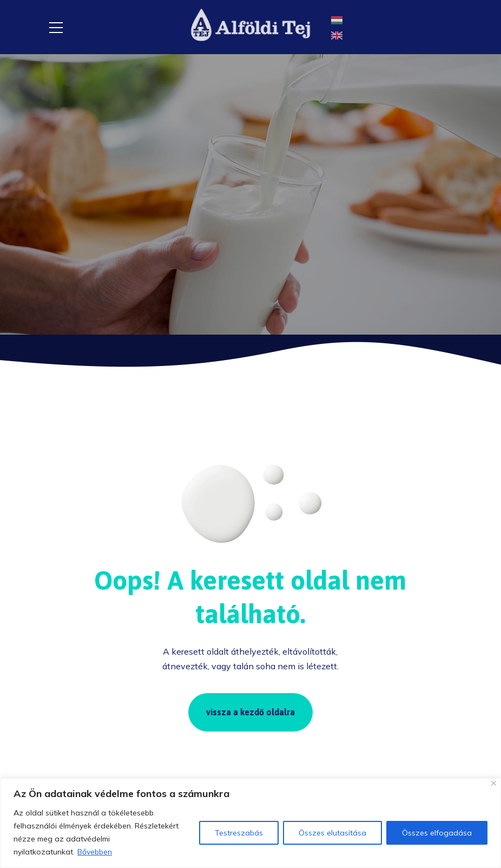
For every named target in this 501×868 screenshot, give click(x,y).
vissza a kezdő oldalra (250, 712)
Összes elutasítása (332, 833)
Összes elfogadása (437, 833)
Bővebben (95, 852)
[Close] (494, 783)
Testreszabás (239, 833)
